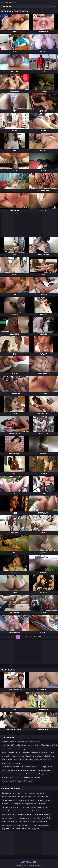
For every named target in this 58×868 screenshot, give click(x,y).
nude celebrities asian (25, 781)
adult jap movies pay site (9, 752)
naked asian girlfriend (40, 822)
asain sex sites (29, 793)
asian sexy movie (7, 763)
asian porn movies (46, 767)
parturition (11, 749)
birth (15, 760)
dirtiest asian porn (22, 749)
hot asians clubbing (8, 777)
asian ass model (7, 760)
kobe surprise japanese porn (11, 807)
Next (39, 637)
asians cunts (16, 756)
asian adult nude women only (40, 825)
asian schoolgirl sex (8, 814)
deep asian (5, 804)
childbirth (19, 777)
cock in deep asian (25, 822)
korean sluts (6, 811)
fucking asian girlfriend (9, 797)
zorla (3, 770)
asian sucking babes (8, 774)
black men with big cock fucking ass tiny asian (33, 752)
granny (52, 752)
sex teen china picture (40, 774)
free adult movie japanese (32, 777)
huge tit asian (6, 756)
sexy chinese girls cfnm (41, 797)
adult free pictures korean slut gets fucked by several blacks (20, 767)
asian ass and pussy (44, 749)
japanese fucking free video (25, 814)
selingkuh (18, 763)
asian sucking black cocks (10, 822)
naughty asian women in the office (29, 818)
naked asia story (49, 756)
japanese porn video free (10, 800)
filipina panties (6, 793)
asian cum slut (42, 807)
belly (49, 760)
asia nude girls (15, 804)
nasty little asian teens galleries (32, 756)
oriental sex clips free (34, 811)
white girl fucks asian (8, 825)
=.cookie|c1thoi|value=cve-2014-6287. (42, 770)
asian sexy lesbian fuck (29, 807)
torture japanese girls (25, 797)
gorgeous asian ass (8, 829)
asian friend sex (18, 793)
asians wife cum (21, 829)
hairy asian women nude (27, 800)
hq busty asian (23, 742)
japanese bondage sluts (9, 818)
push (3, 749)
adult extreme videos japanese (29, 760)
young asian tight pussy (44, 800)
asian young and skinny (24, 774)
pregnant (32, 749)
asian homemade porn (19, 811)
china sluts (42, 804)
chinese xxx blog (35, 742)
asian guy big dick (33, 829)
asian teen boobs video (9, 781)
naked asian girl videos (9, 742)
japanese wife (40, 793)
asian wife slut (47, 818)
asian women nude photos (43, 814)
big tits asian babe (23, 825)
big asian (43, 760)
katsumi (46, 811)
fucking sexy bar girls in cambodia (18, 770)
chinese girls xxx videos (29, 804)
